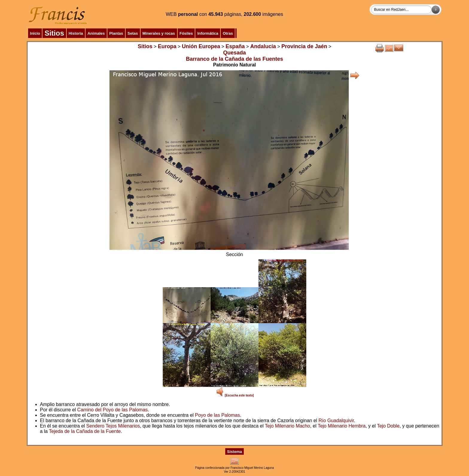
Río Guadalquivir (336, 421)
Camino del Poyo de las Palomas (112, 410)
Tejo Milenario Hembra (342, 426)
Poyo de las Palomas (217, 415)
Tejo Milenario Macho (287, 426)
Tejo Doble (388, 426)
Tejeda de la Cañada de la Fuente (85, 431)
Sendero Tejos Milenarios (113, 426)
